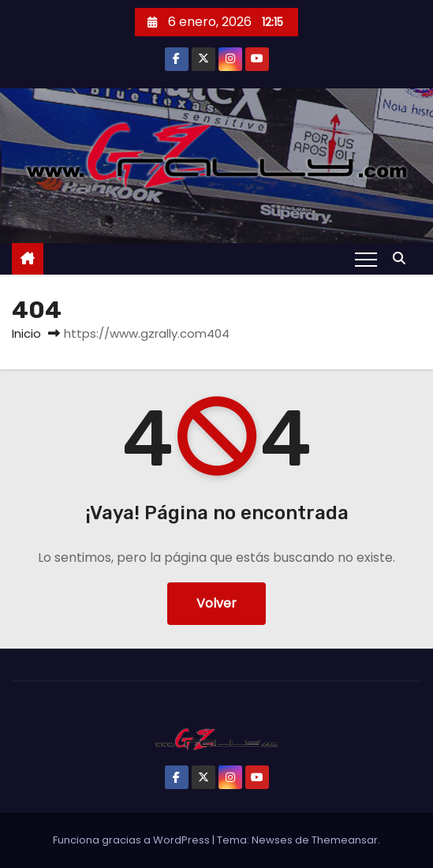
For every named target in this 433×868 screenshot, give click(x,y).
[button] (403, 258)
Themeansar (345, 840)
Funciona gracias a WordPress (133, 840)
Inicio (26, 333)
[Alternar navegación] (366, 259)
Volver (216, 603)
